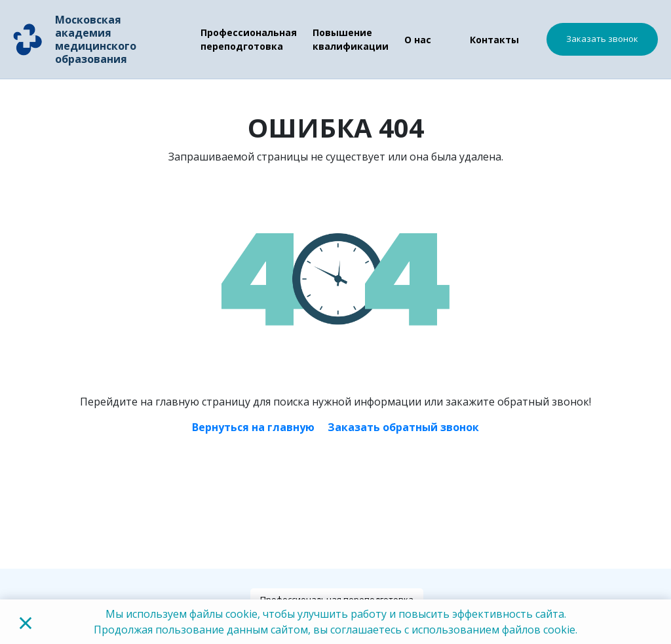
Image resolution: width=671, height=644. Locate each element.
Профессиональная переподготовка (249, 39)
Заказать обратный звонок (403, 427)
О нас (418, 40)
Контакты (494, 40)
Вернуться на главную (253, 427)
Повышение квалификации (351, 39)
